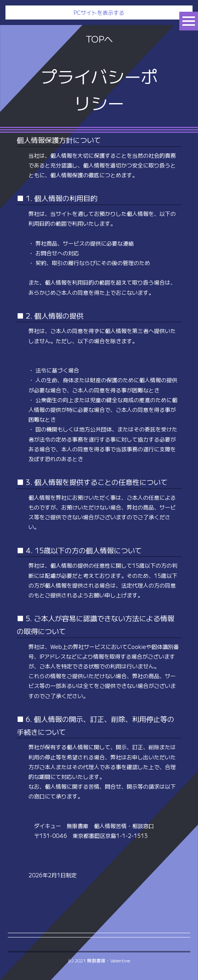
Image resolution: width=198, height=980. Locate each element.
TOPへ (99, 39)
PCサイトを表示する (99, 12)
